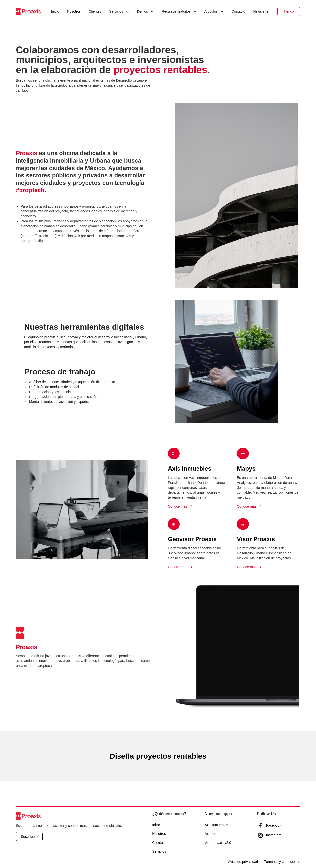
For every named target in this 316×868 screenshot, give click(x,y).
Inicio (55, 11)
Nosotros (74, 11)
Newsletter (261, 11)
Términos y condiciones (282, 862)
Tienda (289, 11)
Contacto (238, 11)
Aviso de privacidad (243, 862)
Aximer (210, 834)
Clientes (95, 11)
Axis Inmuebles (216, 825)
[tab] (82, 335)
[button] (119, 11)
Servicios (159, 851)
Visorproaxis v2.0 (218, 843)
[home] (28, 11)
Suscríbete (29, 837)
